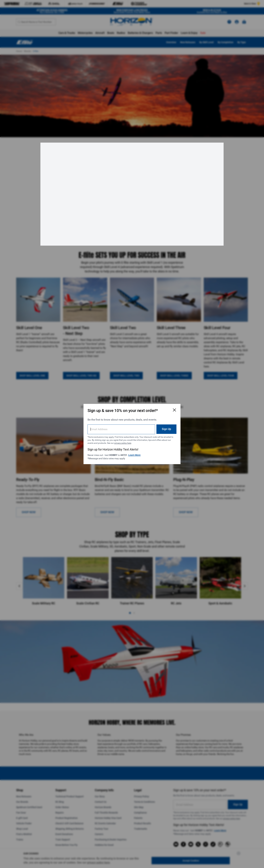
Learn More (134, 455)
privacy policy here (123, 443)
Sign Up (166, 429)
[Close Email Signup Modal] (174, 410)
